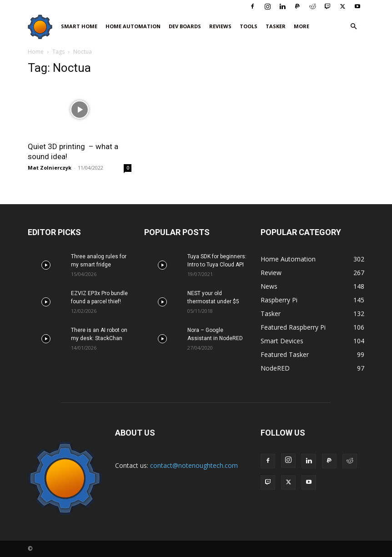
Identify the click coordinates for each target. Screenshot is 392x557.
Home (36, 52)
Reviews (220, 26)
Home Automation (133, 26)
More (302, 26)
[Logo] (42, 27)
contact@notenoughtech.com (194, 465)
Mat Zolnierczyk (50, 168)
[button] (353, 27)
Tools (249, 26)
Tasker (276, 26)
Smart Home (79, 26)
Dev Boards (185, 26)
